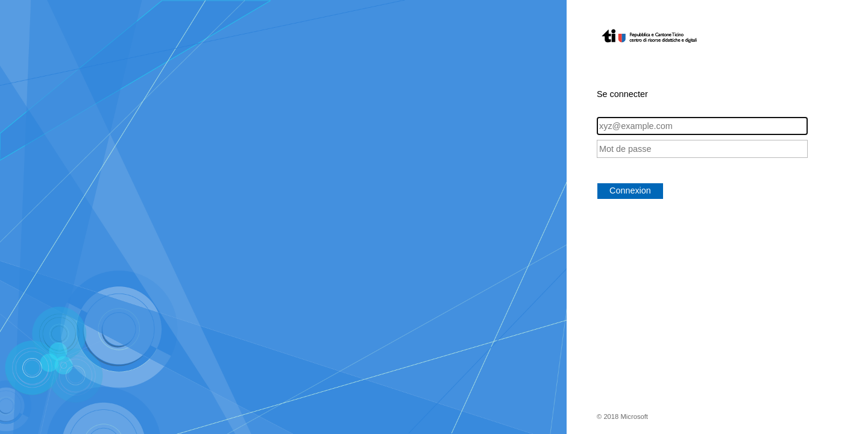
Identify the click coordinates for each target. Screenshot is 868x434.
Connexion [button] (630, 190)
